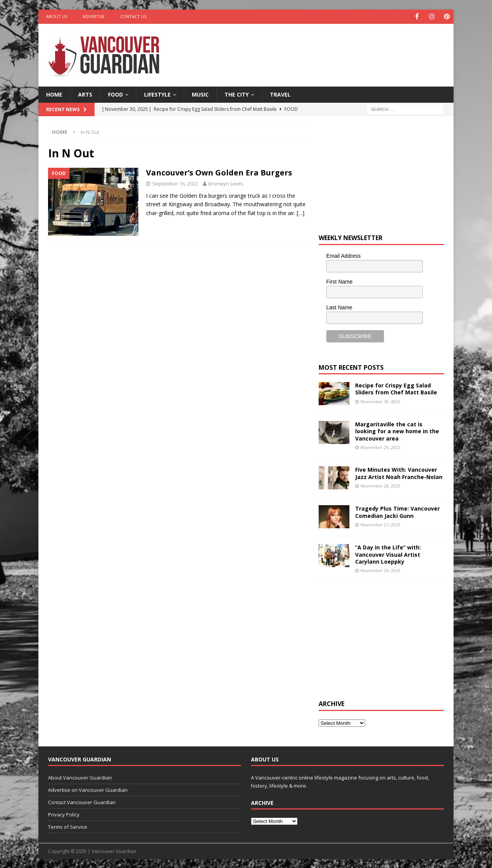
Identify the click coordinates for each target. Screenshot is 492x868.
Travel (280, 94)
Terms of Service (68, 826)
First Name (339, 281)
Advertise (94, 16)
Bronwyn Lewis (226, 183)
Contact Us (133, 16)
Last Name (339, 307)
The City (237, 94)
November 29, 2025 (380, 447)
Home (54, 94)
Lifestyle (157, 94)
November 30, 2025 (380, 401)
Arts (85, 94)
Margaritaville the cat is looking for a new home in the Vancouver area (397, 431)
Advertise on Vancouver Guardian (88, 790)
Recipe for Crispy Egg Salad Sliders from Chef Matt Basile (396, 388)
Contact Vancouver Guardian (82, 801)
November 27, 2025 (380, 524)
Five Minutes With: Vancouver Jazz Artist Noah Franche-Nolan (399, 473)
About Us (57, 16)
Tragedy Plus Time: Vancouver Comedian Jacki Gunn (397, 512)
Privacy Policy (64, 814)
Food (116, 94)
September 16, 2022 (175, 183)
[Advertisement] (320, 48)
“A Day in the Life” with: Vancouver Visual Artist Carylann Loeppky (388, 554)
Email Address (343, 255)
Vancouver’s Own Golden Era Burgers (219, 172)
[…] (301, 212)
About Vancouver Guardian (80, 777)
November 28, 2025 (380, 485)
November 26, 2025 (380, 570)
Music (200, 94)
